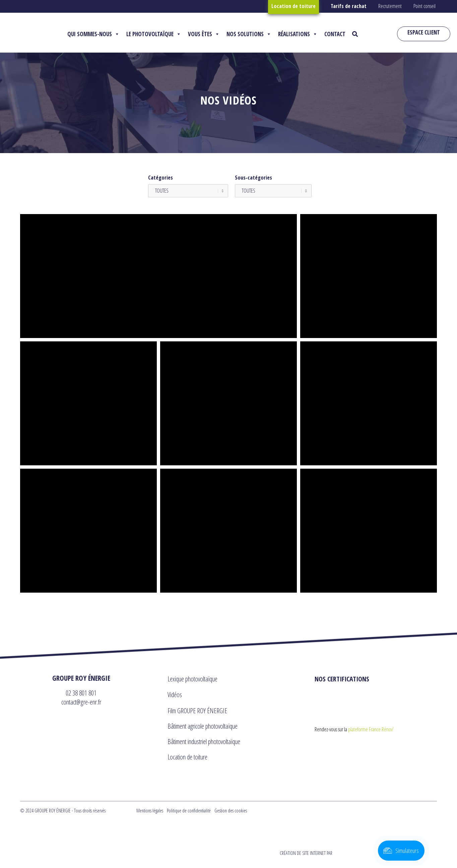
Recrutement (390, 6)
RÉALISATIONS (298, 34)
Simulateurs (407, 851)
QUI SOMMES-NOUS (93, 34)
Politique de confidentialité (189, 811)
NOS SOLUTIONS (249, 34)
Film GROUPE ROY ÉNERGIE (197, 711)
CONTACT (335, 34)
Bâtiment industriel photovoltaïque (204, 742)
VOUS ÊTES (204, 34)
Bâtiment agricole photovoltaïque (203, 726)
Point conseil (425, 6)
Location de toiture (293, 6)
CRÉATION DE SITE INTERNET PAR (357, 853)
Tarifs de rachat (349, 6)
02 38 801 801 (81, 693)
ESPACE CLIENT (424, 32)
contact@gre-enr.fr (81, 702)
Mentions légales (150, 811)
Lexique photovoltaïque (192, 679)
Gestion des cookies (231, 811)
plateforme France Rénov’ (371, 729)
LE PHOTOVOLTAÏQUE (154, 34)
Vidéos (175, 695)
